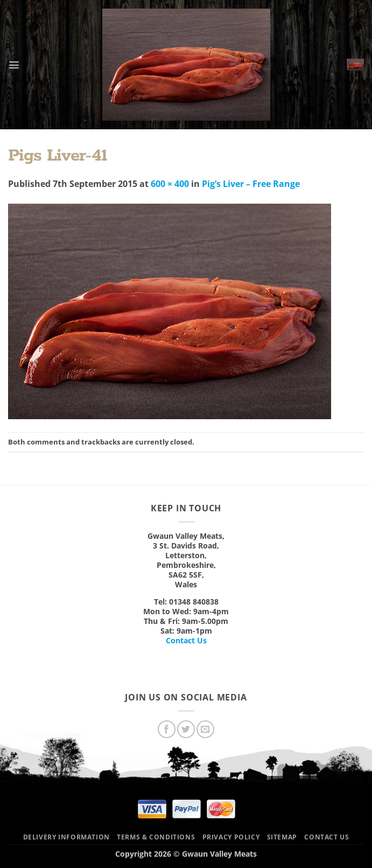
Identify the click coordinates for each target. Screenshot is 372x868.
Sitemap (282, 837)
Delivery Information (66, 837)
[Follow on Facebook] (167, 729)
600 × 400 (170, 184)
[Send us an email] (205, 729)
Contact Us (186, 640)
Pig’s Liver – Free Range (251, 184)
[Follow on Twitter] (186, 729)
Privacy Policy (231, 837)
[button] (14, 65)
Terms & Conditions (156, 837)
